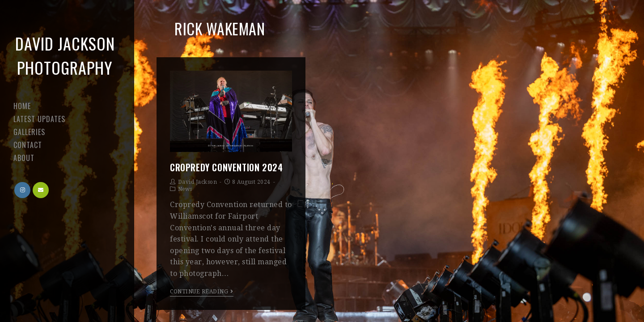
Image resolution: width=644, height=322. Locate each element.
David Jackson (198, 182)
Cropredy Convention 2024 (226, 167)
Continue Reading (202, 292)
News (185, 189)
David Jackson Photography (65, 55)
